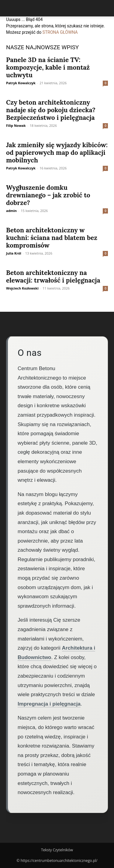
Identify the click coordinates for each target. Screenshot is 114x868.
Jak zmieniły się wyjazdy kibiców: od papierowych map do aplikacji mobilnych (57, 153)
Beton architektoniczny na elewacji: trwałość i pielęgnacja (53, 276)
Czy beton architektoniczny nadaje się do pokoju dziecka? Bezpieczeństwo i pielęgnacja (51, 110)
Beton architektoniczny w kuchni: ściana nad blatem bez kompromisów (52, 238)
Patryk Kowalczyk (21, 83)
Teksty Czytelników (57, 850)
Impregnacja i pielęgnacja (49, 704)
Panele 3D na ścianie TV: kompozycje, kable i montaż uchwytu (48, 67)
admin (11, 211)
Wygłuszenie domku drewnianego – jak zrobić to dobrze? (48, 195)
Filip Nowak (16, 125)
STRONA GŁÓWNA (60, 32)
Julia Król (14, 253)
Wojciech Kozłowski (22, 288)
